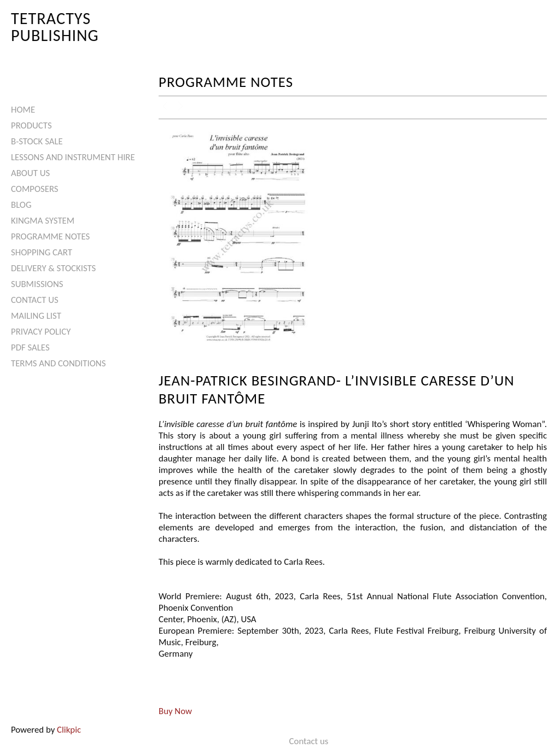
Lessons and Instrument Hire (73, 157)
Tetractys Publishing (55, 27)
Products (31, 125)
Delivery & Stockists (53, 268)
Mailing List (36, 316)
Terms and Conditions (58, 363)
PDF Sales (30, 347)
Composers (35, 189)
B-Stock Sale (37, 141)
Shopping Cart (42, 252)
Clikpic (69, 730)
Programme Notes (50, 236)
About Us (30, 173)
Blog (21, 205)
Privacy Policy (41, 332)
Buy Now (175, 711)
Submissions (37, 284)
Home (23, 110)
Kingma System (43, 221)
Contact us (35, 300)
